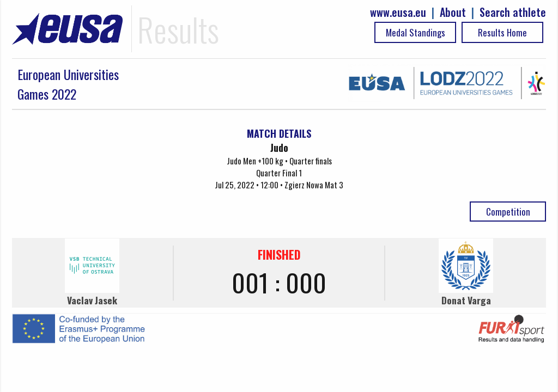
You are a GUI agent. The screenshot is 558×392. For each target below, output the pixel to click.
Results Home (502, 32)
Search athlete (513, 12)
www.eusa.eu (398, 12)
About (453, 12)
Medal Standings (416, 32)
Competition (508, 212)
